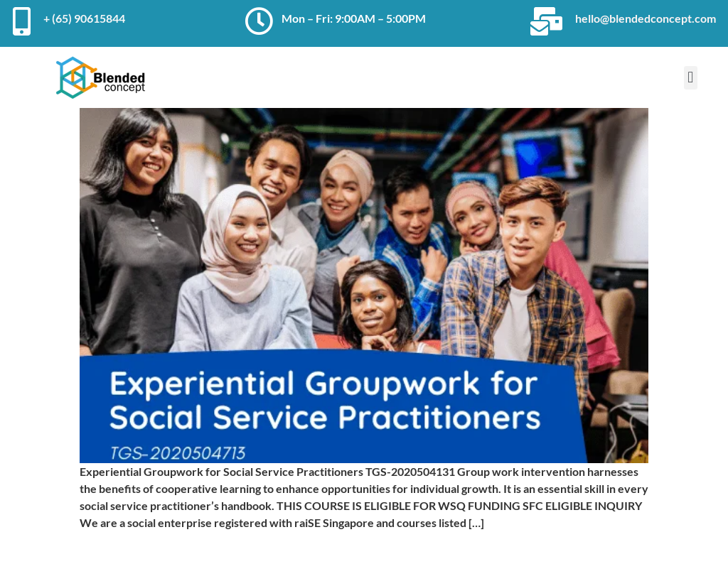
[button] (691, 78)
